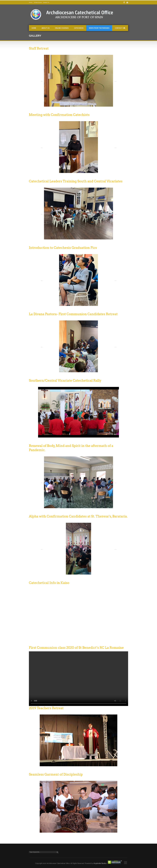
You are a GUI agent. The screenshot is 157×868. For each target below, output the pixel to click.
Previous (41, 80)
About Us (46, 28)
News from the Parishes (99, 28)
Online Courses (62, 28)
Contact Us (46, 2)
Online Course (38, 2)
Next (115, 80)
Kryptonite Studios (100, 863)
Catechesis (79, 28)
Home (31, 2)
